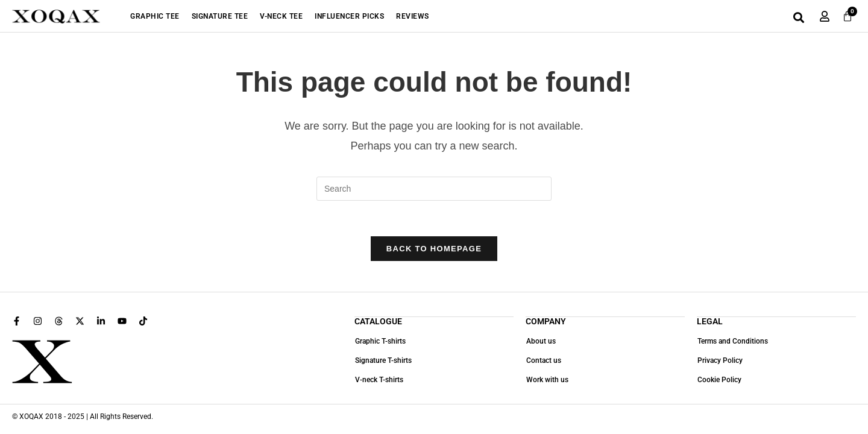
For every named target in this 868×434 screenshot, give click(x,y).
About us (540, 342)
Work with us (547, 380)
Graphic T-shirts (380, 342)
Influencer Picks (349, 16)
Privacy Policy (719, 361)
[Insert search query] (434, 189)
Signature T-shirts (383, 361)
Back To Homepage (434, 250)
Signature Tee (220, 16)
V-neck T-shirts (379, 380)
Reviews (413, 16)
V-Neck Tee (281, 16)
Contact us (543, 361)
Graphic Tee (155, 16)
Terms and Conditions (732, 342)
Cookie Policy (719, 380)
